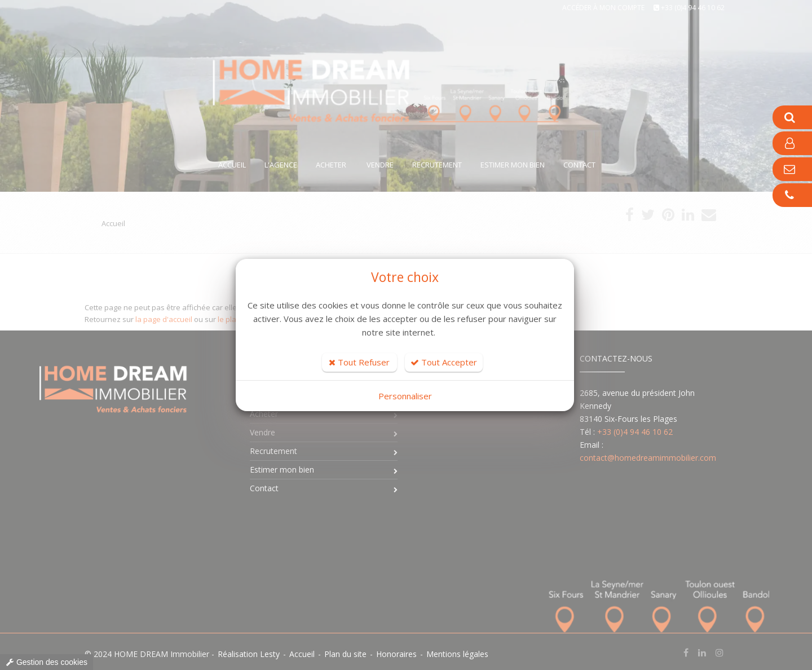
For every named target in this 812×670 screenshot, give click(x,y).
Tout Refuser (359, 362)
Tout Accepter (444, 362)
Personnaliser (405, 396)
